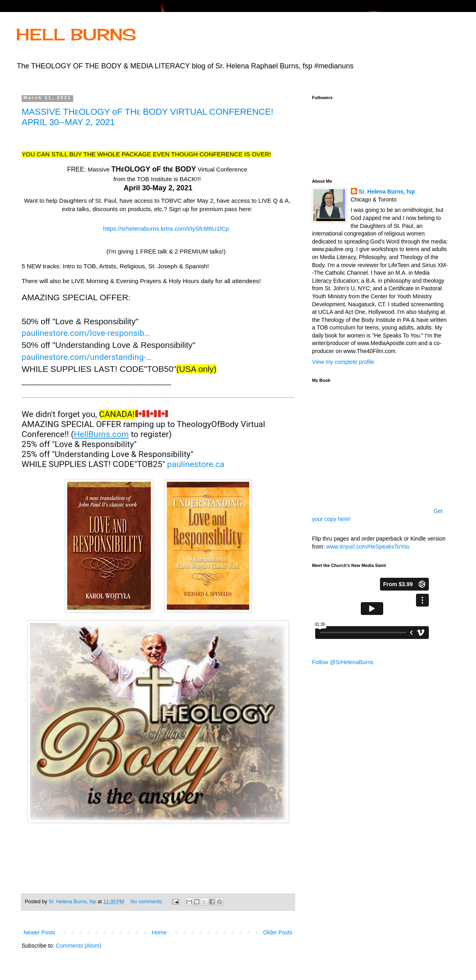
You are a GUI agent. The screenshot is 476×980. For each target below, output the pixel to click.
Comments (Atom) (79, 946)
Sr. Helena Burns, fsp (387, 192)
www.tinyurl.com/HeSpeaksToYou (368, 547)
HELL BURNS (76, 35)
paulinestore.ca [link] (196, 464)
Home (159, 932)
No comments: (147, 902)
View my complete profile (343, 362)
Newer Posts (39, 932)
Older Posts (278, 932)
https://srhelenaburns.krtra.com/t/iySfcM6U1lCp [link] (166, 229)
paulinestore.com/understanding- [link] (87, 357)
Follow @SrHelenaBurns (343, 662)
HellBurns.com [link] (101, 434)
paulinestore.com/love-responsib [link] (86, 333)
